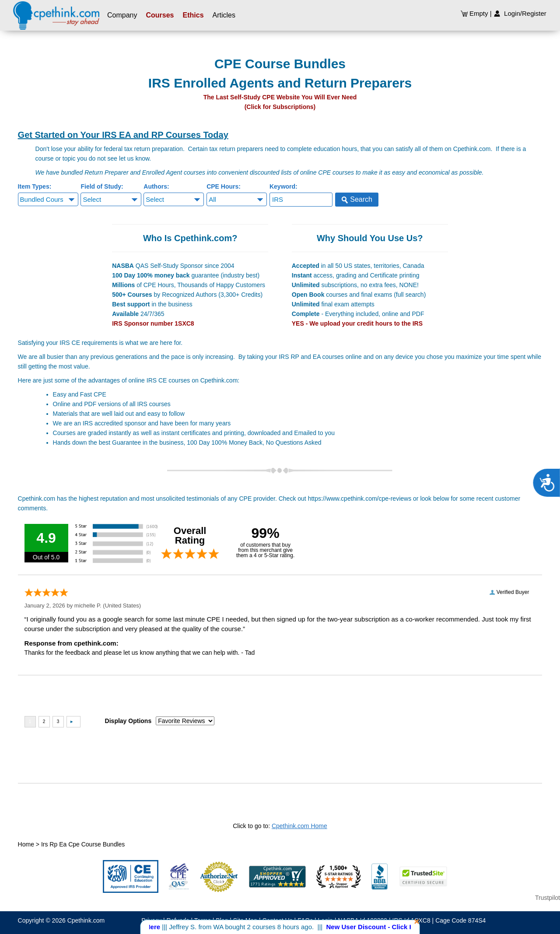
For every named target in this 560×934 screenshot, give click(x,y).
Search (357, 200)
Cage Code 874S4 (460, 920)
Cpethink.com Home (299, 826)
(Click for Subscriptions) (280, 107)
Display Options (128, 721)
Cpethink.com (86, 920)
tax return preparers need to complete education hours (283, 149)
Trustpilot (548, 898)
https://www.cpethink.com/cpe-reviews (360, 499)
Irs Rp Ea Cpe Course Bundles (83, 844)
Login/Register (520, 13)
